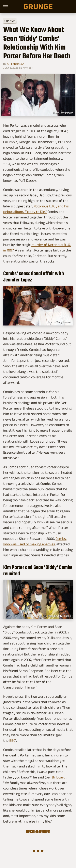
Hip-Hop (10, 20)
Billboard (59, 777)
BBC (12, 741)
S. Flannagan (16, 64)
